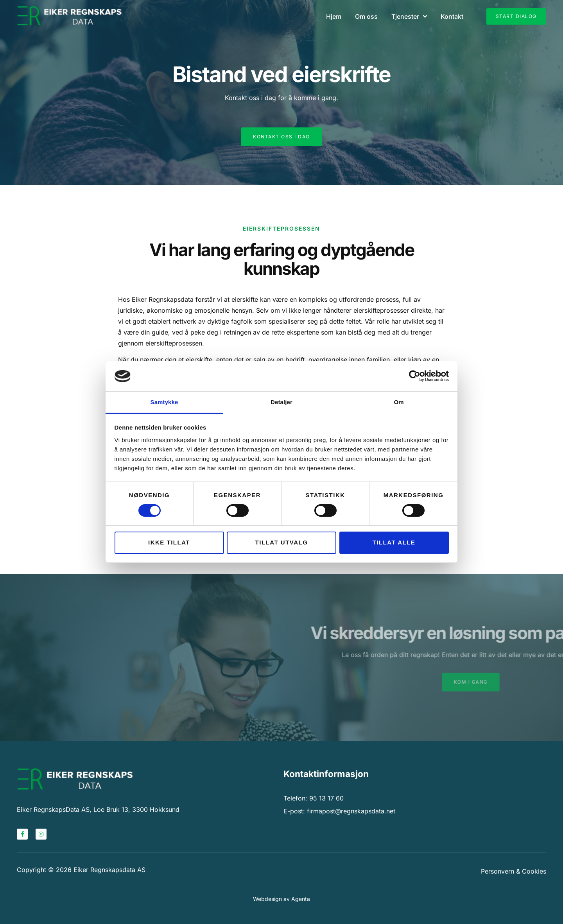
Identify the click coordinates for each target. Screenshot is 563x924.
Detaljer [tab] (281, 402)
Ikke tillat (169, 542)
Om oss (366, 16)
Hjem (334, 16)
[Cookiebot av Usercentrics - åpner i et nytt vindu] (415, 376)
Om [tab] (399, 402)
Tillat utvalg (282, 542)
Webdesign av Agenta (281, 899)
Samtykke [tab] (164, 402)
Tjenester (409, 16)
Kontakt (452, 16)
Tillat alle (394, 542)
